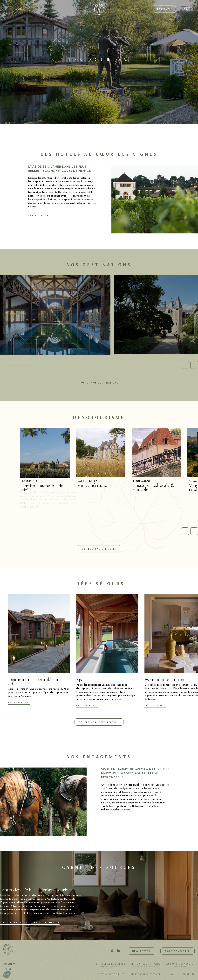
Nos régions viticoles (99, 549)
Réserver (164, 9)
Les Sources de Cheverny (146, 965)
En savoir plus (19, 703)
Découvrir (20, 359)
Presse (7, 969)
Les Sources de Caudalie (111, 965)
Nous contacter (178, 951)
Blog (171, 974)
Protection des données (110, 974)
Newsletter (141, 951)
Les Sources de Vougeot (180, 965)
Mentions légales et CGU (146, 974)
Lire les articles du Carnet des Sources (30, 923)
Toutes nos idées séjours (99, 722)
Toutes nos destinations (99, 383)
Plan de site (188, 974)
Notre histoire (39, 215)
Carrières (9, 964)
